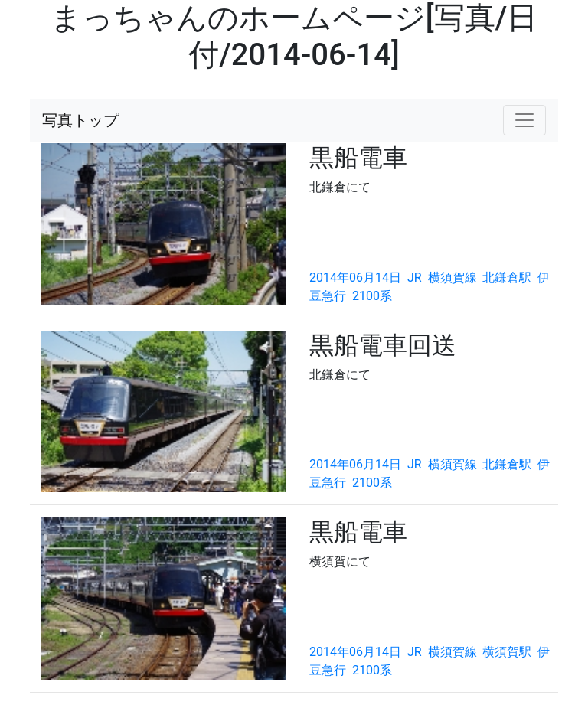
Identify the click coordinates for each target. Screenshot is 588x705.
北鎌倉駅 (507, 277)
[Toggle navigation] (524, 120)
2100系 (372, 296)
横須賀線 (452, 277)
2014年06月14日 (355, 277)
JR (415, 277)
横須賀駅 (507, 652)
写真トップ (80, 120)
